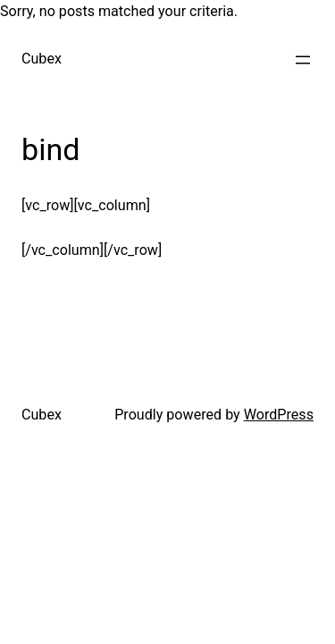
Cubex (42, 59)
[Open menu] (303, 60)
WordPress (279, 415)
